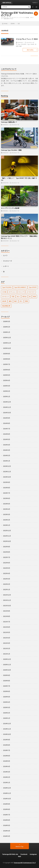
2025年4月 (7, 380)
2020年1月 (7, 718)
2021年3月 (7, 643)
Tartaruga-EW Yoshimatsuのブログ (17, 14)
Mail (19, 856)
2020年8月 (7, 681)
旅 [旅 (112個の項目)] (30, 297)
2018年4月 (7, 831)
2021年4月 (7, 638)
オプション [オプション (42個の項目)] (12, 292)
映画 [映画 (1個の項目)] (35, 297)
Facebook (24, 854)
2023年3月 (7, 514)
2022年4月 (7, 573)
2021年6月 (7, 627)
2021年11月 (7, 600)
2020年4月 (7, 702)
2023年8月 (7, 488)
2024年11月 (7, 407)
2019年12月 (7, 724)
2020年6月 (7, 691)
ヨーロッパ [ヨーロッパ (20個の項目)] (6, 297)
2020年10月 (7, 670)
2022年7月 (7, 557)
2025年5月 (7, 375)
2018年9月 (7, 804)
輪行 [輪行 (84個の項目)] (16, 301)
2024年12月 (7, 402)
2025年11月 (7, 343)
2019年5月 (7, 761)
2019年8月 (7, 745)
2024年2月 (7, 455)
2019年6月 (7, 756)
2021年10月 (7, 606)
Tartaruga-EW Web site (10, 854)
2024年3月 (7, 450)
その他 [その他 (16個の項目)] (4, 292)
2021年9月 (7, 611)
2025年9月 (7, 354)
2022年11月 (7, 536)
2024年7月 (7, 429)
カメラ (5, 255)
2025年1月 (7, 397)
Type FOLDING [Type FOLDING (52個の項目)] (7, 287)
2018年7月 (7, 815)
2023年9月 (7, 482)
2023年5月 (7, 504)
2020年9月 (7, 675)
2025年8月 (7, 359)
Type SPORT (31, 44)
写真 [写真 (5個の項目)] (13, 297)
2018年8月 (7, 809)
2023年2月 (7, 520)
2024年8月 (7, 423)
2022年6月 (7, 563)
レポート (6, 266)
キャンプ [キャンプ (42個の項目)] (21, 292)
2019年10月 (7, 734)
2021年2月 (7, 648)
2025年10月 (7, 348)
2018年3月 (7, 836)
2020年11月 (7, 665)
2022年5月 (7, 568)
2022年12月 (7, 531)
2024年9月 (7, 418)
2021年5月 (7, 632)
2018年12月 (7, 788)
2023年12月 (7, 466)
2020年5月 (7, 697)
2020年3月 (7, 707)
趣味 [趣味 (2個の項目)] (10, 301)
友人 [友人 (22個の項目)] (18, 297)
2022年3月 (7, 579)
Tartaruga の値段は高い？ (9, 122)
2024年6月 (7, 434)
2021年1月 (7, 654)
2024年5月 (7, 439)
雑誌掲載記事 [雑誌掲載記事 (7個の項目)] (6, 306)
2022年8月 (7, 552)
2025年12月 (7, 338)
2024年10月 (7, 413)
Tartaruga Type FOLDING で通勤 (11, 150)
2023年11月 (7, 472)
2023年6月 (7, 498)
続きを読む (30, 50)
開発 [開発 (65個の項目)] (27, 301)
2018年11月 (7, 793)
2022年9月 (7, 547)
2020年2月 (7, 713)
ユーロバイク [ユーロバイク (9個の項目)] (31, 292)
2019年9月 (7, 740)
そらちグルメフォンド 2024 (27, 39)
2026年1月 (7, 332)
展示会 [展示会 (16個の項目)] (24, 297)
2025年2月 (7, 391)
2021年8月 (7, 616)
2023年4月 (7, 509)
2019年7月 (7, 750)
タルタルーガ (30, 42)
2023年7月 (7, 493)
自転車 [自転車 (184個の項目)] (4, 301)
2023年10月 (7, 477)
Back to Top (19, 847)
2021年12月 (7, 595)
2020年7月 (7, 686)
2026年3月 (7, 321)
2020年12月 (7, 659)
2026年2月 (7, 327)
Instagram (33, 854)
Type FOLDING (22, 44)
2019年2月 (7, 777)
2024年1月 (7, 461)
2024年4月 (7, 445)
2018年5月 (7, 825)
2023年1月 (7, 525)
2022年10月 (7, 541)
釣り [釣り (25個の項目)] (21, 301)
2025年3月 (7, 386)
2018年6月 (7, 820)
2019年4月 (7, 766)
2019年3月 (7, 772)
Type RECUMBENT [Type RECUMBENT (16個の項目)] (20, 287)
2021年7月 (7, 622)
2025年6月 (7, 370)
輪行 (21, 46)
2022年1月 (7, 590)
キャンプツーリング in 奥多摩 (10, 208)
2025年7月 (7, 364)
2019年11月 (7, 729)
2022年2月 (7, 584)
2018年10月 (7, 799)
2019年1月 (7, 783)
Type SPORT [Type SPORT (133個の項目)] (33, 287)
